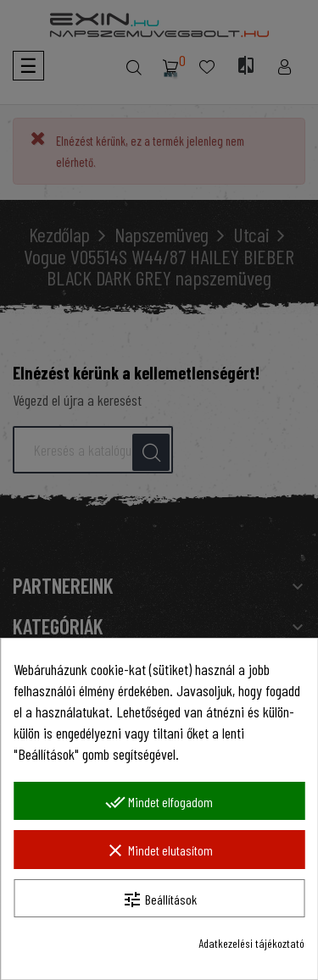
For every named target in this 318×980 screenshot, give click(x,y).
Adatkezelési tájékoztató (251, 943)
